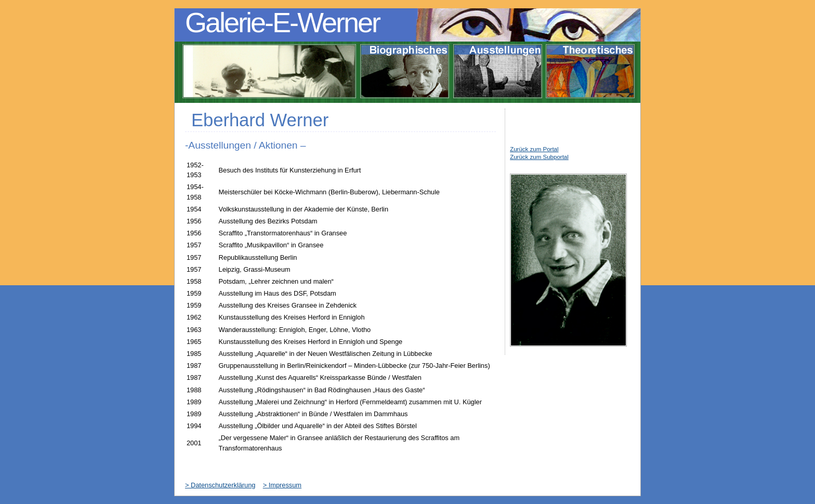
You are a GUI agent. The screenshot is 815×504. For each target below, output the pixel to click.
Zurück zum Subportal (539, 157)
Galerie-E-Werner (282, 22)
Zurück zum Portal (534, 149)
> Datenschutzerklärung (220, 485)
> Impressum (282, 485)
